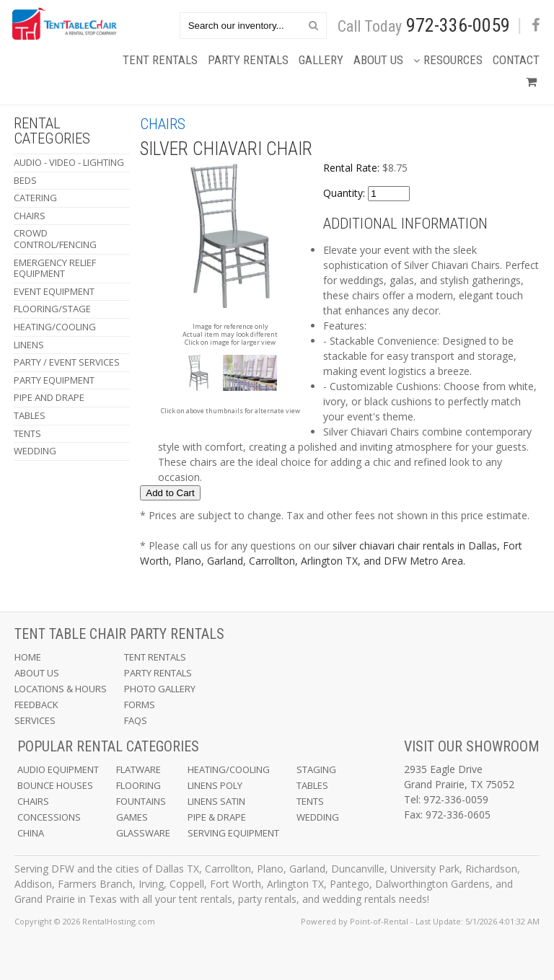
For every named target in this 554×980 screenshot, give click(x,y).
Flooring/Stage (52, 309)
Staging (316, 769)
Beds (25, 180)
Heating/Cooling (55, 327)
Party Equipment (54, 380)
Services (35, 720)
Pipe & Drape (217, 817)
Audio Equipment (58, 769)
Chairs (30, 216)
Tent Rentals (160, 60)
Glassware (143, 833)
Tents (27, 433)
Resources (448, 60)
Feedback (36, 705)
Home (28, 657)
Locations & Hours (61, 689)
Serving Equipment (233, 833)
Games (132, 817)
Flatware (138, 769)
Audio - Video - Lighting (69, 162)
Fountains (141, 801)
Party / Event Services (67, 362)
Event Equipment (54, 291)
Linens (29, 345)
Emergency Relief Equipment (55, 268)
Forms (140, 705)
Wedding (35, 451)
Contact (516, 60)
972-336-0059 (458, 25)
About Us (378, 60)
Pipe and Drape (49, 397)
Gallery (321, 60)
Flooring (138, 785)
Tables (30, 415)
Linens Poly (215, 785)
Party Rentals (248, 60)
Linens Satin (216, 801)
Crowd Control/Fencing (55, 239)
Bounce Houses (55, 785)
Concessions (49, 817)
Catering (35, 198)
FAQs (136, 720)
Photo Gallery (160, 689)
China (31, 833)
